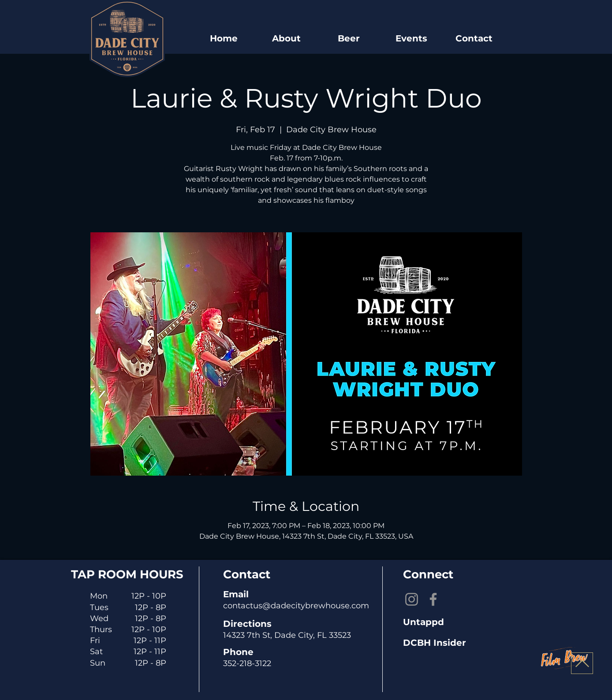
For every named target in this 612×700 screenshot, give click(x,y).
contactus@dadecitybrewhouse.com (296, 606)
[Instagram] (412, 599)
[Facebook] (433, 599)
